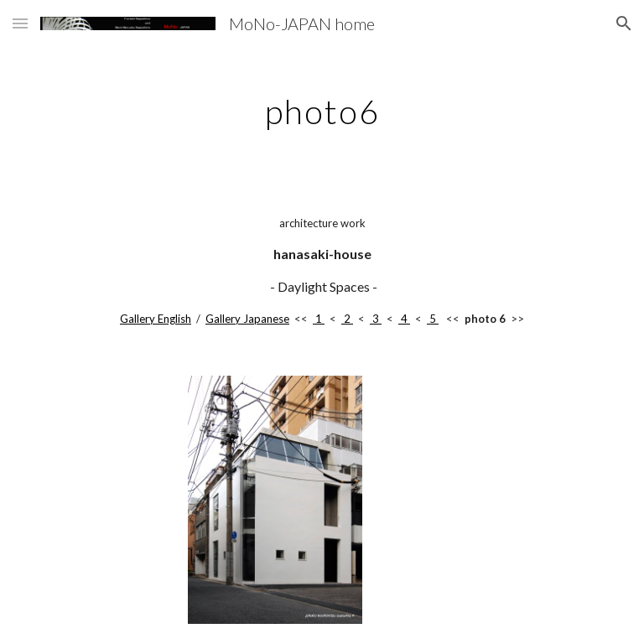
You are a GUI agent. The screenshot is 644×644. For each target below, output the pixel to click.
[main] (322, 105)
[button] (20, 23)
